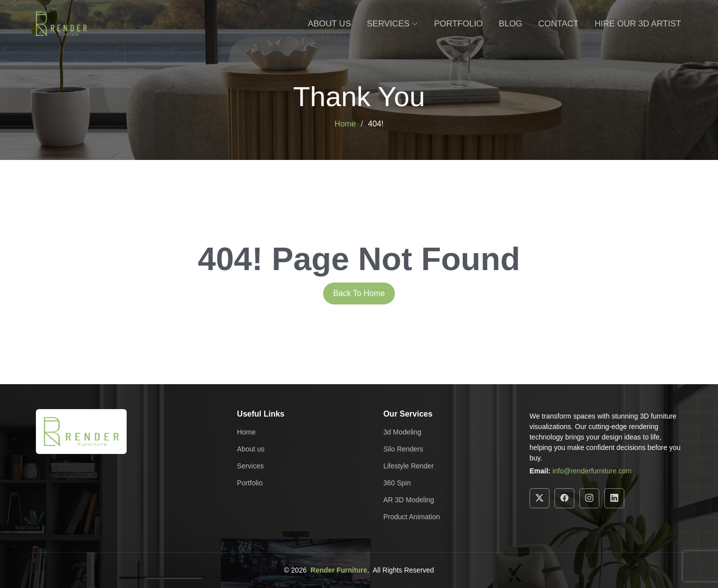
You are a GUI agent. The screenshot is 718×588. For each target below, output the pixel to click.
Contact (559, 24)
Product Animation (412, 517)
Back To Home (359, 293)
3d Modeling (402, 432)
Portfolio (458, 24)
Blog (510, 24)
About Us (329, 24)
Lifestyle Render (409, 466)
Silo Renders (403, 449)
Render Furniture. (340, 570)
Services (250, 466)
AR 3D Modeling (409, 500)
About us (251, 449)
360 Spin (397, 483)
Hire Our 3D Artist (638, 24)
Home (345, 124)
